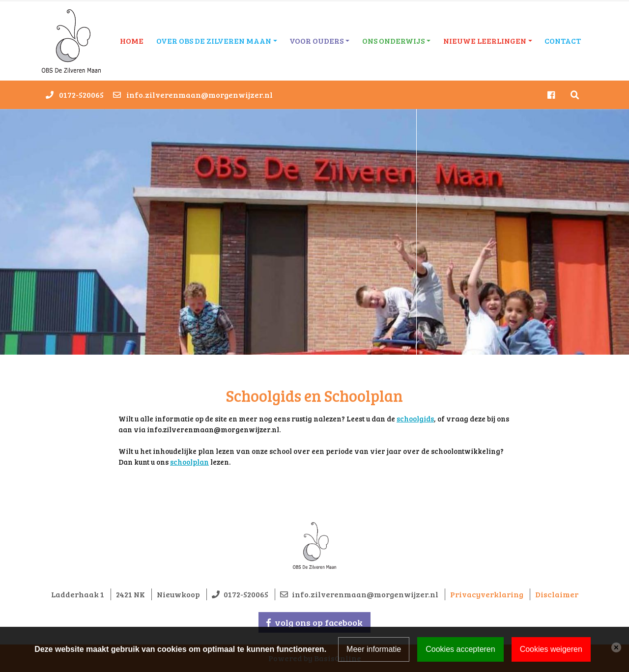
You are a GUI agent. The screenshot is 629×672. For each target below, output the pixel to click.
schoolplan (189, 462)
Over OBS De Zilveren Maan (214, 41)
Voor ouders (316, 41)
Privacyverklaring (487, 594)
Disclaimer (557, 594)
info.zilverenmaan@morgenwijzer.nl (200, 95)
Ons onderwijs (393, 41)
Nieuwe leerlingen (485, 41)
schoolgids (415, 419)
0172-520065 (81, 95)
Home (132, 41)
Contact (563, 41)
